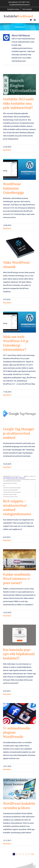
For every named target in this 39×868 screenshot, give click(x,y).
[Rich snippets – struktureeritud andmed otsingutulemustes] (19, 486)
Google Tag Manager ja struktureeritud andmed (19, 433)
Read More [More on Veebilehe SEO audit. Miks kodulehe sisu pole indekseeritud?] (7, 150)
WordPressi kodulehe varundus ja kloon (19, 806)
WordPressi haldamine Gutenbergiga (13, 188)
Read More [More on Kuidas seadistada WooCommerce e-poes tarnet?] (7, 616)
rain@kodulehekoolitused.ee (19, 5)
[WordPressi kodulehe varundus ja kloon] (19, 789)
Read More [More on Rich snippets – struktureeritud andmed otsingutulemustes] (7, 540)
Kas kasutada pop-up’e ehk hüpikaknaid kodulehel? (19, 654)
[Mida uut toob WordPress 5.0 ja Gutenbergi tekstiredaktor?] (19, 322)
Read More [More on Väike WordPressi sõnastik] (7, 303)
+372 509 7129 (23, 2)
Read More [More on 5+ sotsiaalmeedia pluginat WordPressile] (7, 770)
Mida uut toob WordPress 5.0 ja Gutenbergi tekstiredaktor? (16, 343)
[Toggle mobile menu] (35, 20)
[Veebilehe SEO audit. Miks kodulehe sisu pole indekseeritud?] (19, 84)
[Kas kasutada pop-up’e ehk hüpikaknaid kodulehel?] (19, 635)
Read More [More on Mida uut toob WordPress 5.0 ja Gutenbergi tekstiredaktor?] (7, 395)
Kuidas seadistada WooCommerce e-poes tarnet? (17, 579)
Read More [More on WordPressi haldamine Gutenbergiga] (7, 229)
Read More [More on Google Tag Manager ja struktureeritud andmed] (7, 467)
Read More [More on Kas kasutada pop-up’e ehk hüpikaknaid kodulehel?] (7, 694)
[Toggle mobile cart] (31, 20)
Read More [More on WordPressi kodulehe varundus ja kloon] (7, 844)
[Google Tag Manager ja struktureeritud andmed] (19, 414)
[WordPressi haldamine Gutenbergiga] (19, 169)
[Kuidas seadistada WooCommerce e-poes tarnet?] (19, 560)
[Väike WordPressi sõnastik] (19, 248)
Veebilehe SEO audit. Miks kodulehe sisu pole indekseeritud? (19, 103)
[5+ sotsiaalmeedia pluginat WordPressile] (19, 714)
